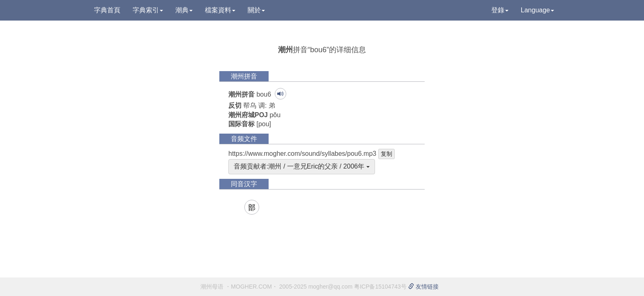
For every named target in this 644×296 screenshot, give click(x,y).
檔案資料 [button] (220, 10)
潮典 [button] (184, 10)
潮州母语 (212, 287)
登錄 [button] (500, 10)
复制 (386, 154)
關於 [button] (256, 10)
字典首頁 (107, 10)
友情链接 (423, 287)
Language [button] (537, 10)
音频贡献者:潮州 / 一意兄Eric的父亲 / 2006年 (302, 166)
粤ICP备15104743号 (380, 287)
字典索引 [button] (148, 10)
